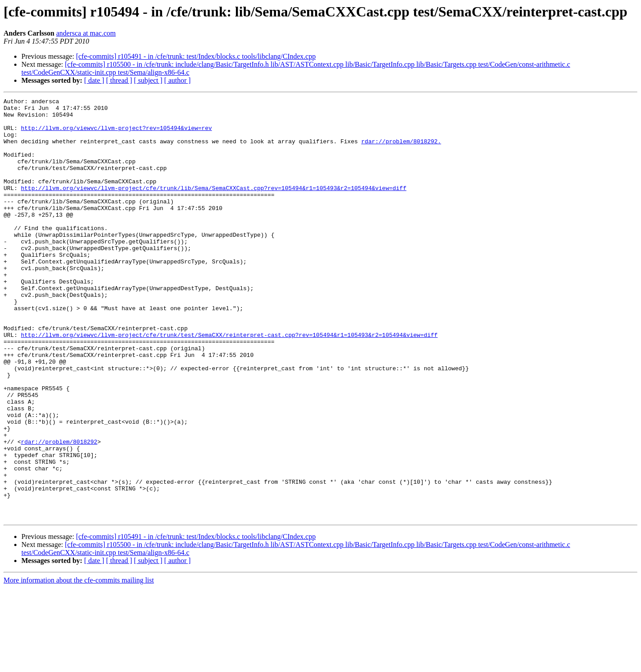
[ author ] (178, 80)
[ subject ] (148, 80)
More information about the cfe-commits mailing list (79, 664)
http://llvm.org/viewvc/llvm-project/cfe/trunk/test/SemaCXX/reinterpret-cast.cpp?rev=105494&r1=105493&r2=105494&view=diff (229, 383)
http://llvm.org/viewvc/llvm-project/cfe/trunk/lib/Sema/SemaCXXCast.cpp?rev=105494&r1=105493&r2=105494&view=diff (214, 206)
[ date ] (94, 80)
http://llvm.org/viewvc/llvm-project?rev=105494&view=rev (116, 134)
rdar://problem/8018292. (401, 150)
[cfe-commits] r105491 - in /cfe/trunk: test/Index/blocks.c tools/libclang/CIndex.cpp (196, 56)
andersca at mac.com (86, 33)
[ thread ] (119, 80)
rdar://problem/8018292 (59, 511)
